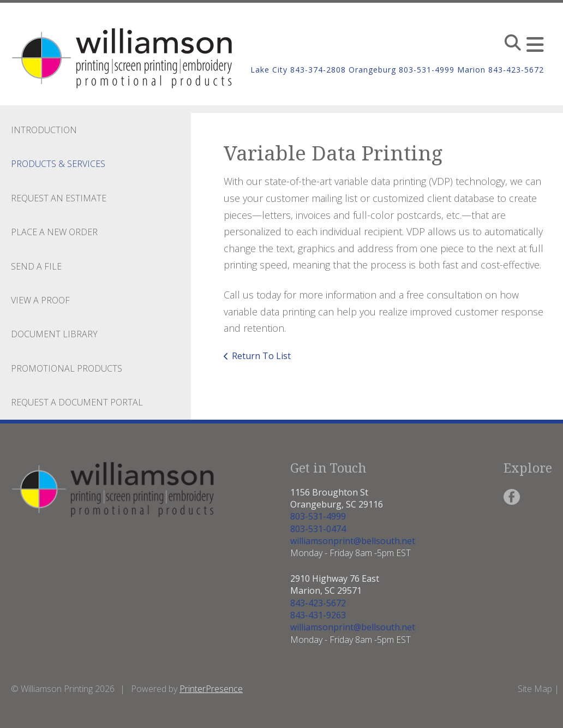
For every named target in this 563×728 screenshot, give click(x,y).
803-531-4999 (318, 516)
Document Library (54, 334)
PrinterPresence (211, 689)
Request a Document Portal (77, 402)
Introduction (44, 130)
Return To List (261, 356)
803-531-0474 (318, 529)
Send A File (36, 266)
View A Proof (40, 300)
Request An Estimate (59, 198)
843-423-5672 (318, 603)
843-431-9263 (318, 615)
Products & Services (58, 164)
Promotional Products (67, 368)
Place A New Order (54, 232)
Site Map (535, 689)
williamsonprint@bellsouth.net (353, 541)
